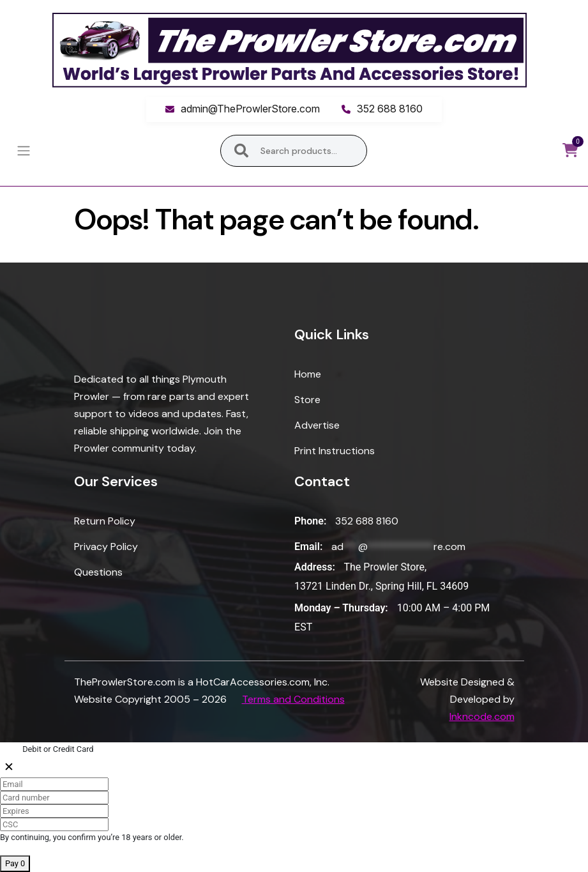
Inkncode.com (482, 716)
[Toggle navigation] (23, 151)
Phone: (310, 521)
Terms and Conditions (293, 699)
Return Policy (105, 521)
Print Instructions (335, 451)
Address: (315, 567)
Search (242, 151)
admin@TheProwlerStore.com (250, 109)
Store (307, 400)
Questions (98, 572)
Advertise (317, 425)
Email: (308, 547)
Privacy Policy (106, 547)
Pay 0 (15, 863)
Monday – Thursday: (341, 608)
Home (308, 374)
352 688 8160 (390, 109)
